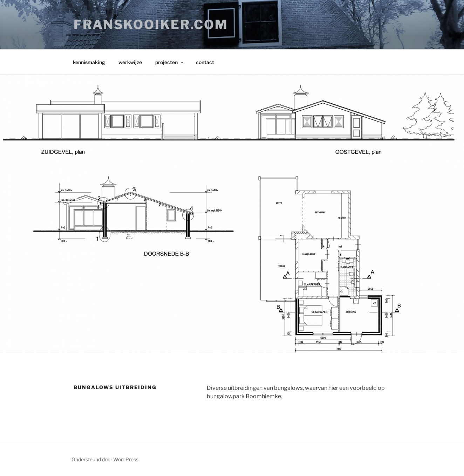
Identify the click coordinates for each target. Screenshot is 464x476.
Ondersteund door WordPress (105, 459)
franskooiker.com (151, 25)
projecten (170, 62)
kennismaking (89, 62)
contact (205, 62)
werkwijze (130, 62)
